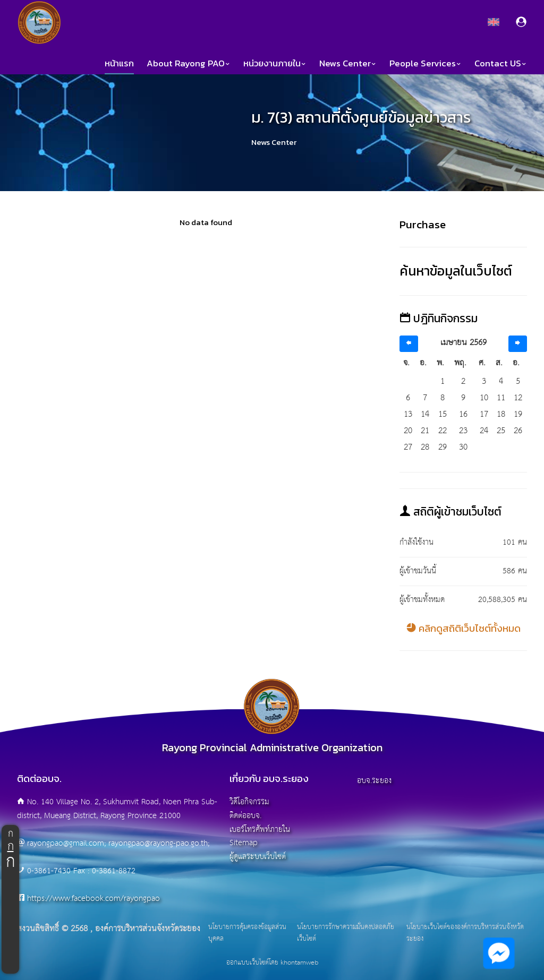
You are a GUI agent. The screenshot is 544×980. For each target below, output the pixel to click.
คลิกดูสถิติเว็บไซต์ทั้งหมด (464, 628)
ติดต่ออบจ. (245, 816)
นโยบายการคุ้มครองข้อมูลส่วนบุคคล (247, 933)
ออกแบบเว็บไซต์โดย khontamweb (272, 963)
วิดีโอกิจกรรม (249, 802)
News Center (348, 63)
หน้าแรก (119, 63)
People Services (426, 63)
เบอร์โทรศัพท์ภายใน (260, 829)
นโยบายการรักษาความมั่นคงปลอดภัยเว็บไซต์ (346, 933)
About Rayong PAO (189, 63)
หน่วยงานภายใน (275, 63)
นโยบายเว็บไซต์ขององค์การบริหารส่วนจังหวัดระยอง (465, 933)
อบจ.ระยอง (374, 781)
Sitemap (244, 843)
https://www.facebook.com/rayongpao (93, 899)
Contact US (501, 63)
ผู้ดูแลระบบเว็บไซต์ (258, 857)
